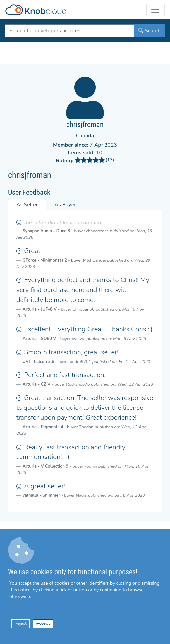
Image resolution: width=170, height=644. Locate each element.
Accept (43, 623)
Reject (21, 623)
